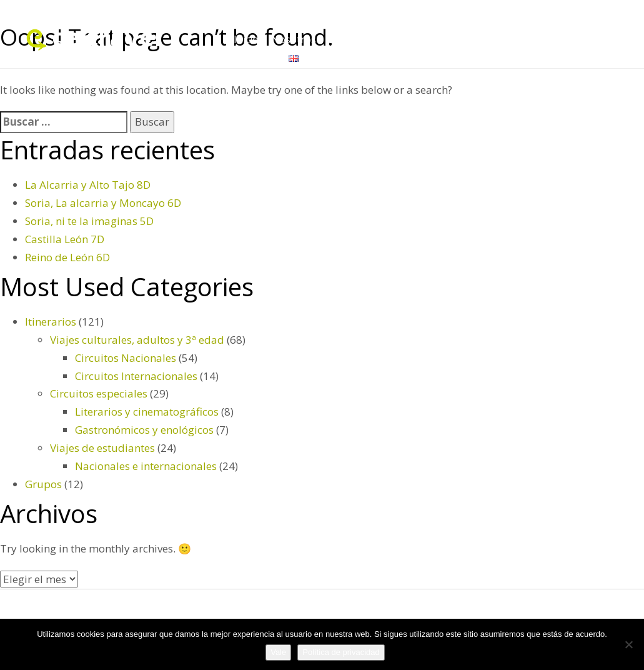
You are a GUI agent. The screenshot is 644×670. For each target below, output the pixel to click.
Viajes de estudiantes (102, 448)
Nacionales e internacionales (146, 466)
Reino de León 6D (67, 257)
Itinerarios (558, 39)
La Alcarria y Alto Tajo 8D (88, 185)
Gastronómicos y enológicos (144, 430)
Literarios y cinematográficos (147, 412)
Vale (278, 652)
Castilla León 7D (65, 239)
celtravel (107, 37)
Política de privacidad (341, 652)
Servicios (451, 39)
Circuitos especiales (99, 393)
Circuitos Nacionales (126, 358)
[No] (628, 644)
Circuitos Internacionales (136, 376)
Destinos (349, 39)
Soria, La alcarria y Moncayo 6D (103, 203)
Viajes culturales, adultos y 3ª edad (137, 340)
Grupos (400, 39)
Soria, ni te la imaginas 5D (89, 221)
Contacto (255, 57)
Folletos (503, 39)
